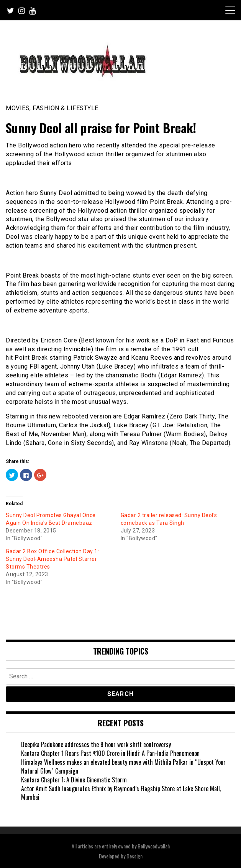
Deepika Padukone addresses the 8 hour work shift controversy (96, 744)
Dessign (134, 856)
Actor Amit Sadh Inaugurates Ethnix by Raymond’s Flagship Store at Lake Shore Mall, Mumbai (121, 793)
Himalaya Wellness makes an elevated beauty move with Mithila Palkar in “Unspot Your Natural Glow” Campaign (123, 766)
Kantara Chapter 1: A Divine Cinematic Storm (74, 780)
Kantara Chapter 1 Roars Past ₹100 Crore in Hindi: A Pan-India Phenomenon (110, 753)
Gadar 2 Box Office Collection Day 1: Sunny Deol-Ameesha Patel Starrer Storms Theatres (52, 559)
